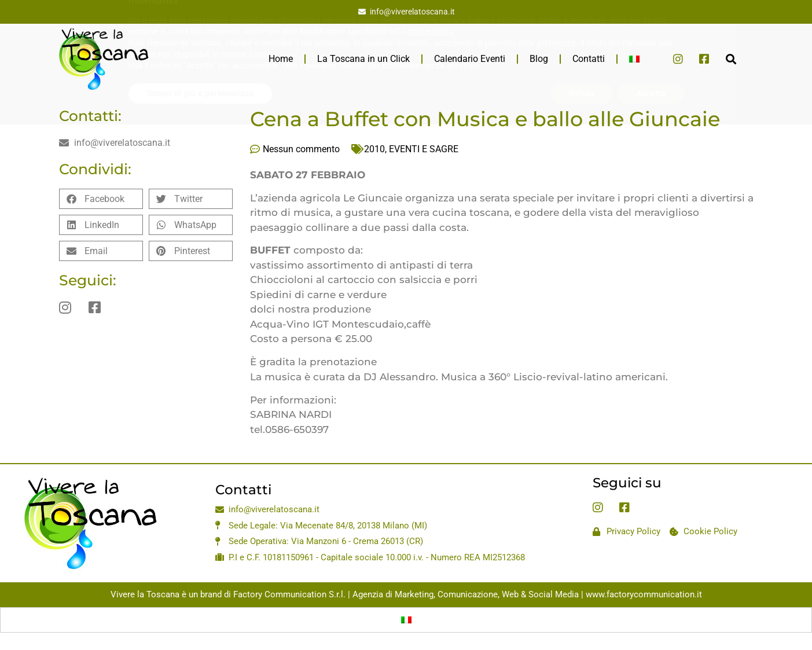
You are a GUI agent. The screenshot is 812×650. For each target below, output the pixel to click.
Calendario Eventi (470, 59)
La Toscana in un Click (363, 59)
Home (281, 59)
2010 (374, 149)
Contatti (589, 59)
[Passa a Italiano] (406, 620)
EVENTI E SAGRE (424, 149)
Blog (539, 59)
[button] (731, 59)
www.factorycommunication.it (644, 594)
